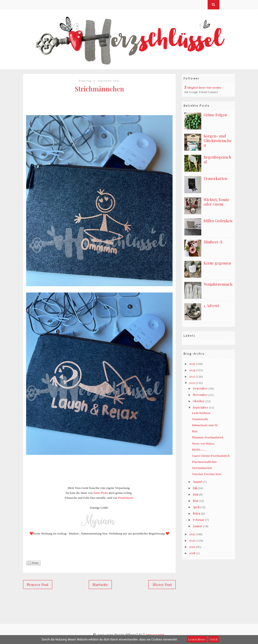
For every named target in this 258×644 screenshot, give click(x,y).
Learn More (197, 639)
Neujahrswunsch (218, 284)
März (197, 513)
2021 (192, 534)
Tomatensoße (200, 419)
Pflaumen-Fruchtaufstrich (208, 437)
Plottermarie (126, 498)
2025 (192, 364)
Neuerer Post (38, 585)
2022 (192, 383)
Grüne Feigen (215, 115)
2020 (192, 540)
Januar (198, 526)
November (200, 395)
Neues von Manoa (203, 443)
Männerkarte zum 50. (205, 425)
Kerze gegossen (217, 263)
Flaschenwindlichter (204, 462)
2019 (192, 547)
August (198, 482)
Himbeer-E (213, 242)
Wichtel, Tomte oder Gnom (216, 202)
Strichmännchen (202, 468)
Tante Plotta (101, 493)
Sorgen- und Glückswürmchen (218, 141)
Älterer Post (162, 585)
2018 (192, 553)
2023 (192, 376)
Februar (199, 520)
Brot (195, 431)
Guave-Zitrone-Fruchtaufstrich (211, 456)
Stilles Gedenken (218, 221)
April (196, 507)
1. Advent (211, 306)
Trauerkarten (215, 178)
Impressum (155, 634)
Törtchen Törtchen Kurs (207, 474)
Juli (195, 488)
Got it (214, 639)
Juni (196, 494)
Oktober (199, 401)
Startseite (100, 585)
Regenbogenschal (217, 159)
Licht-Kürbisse (201, 413)
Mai (195, 501)
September (201, 407)
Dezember (200, 388)
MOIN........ (199, 450)
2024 (192, 370)
